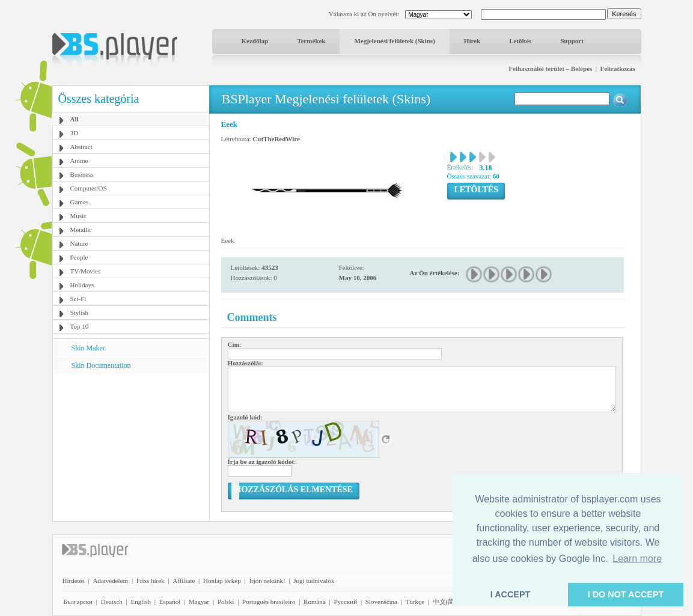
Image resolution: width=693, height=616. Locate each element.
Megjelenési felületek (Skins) (394, 41)
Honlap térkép (222, 581)
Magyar (199, 602)
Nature (79, 243)
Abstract (81, 147)
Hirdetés (74, 581)
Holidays (82, 285)
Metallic (81, 230)
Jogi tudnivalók (314, 581)
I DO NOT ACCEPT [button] (626, 594)
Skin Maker (88, 348)
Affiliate (184, 581)
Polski (226, 602)
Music (79, 216)
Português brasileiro (269, 602)
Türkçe (415, 602)
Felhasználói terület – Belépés (550, 69)
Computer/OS (89, 188)
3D (74, 133)
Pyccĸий (345, 602)
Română (315, 602)
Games (80, 202)
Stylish (80, 313)
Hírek (472, 41)
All (75, 119)
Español (170, 602)
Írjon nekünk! (267, 581)
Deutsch (112, 602)
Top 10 (80, 326)
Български (78, 602)
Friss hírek (151, 581)
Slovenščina (381, 602)
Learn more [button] (637, 559)
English (141, 602)
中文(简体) (448, 602)
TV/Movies (86, 271)
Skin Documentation (101, 365)
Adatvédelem (110, 581)
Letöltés (520, 41)
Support (572, 41)
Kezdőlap (255, 41)
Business (82, 174)
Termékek (311, 41)
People (79, 257)
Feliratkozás (617, 69)
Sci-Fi (78, 299)
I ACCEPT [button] (511, 594)
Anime (79, 160)
